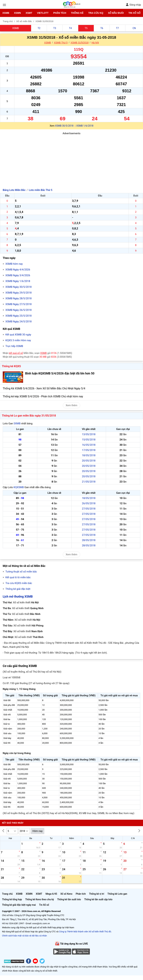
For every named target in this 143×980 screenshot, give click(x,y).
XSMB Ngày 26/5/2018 (19, 310)
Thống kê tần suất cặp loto (98, 899)
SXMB (17, 423)
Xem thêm (71, 405)
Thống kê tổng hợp (12, 899)
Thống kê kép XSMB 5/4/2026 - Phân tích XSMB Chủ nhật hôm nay (43, 396)
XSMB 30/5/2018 (64, 126)
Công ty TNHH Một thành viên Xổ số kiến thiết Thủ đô (85, 932)
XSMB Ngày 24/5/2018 (19, 322)
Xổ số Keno (66, 894)
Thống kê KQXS (11, 366)
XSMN (17, 13)
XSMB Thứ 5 (61, 43)
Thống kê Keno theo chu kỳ (39, 899)
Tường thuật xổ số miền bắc (21, 572)
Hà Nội (95, 43)
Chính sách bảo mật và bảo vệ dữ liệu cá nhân (24, 936)
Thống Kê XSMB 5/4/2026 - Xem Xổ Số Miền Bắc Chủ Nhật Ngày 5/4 (44, 388)
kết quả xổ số (16, 353)
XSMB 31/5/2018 (79, 43)
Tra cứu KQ (96, 13)
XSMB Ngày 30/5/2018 (19, 287)
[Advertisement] (71, 159)
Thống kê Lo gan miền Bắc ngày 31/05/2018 (29, 416)
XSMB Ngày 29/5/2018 (19, 293)
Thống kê (77, 13)
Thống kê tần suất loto (69, 899)
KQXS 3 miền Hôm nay (18, 340)
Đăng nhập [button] (133, 5)
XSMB (6, 13)
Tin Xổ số (134, 13)
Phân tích (60, 13)
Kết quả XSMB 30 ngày (18, 335)
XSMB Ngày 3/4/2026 (18, 275)
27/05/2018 (89, 509)
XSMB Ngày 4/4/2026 (18, 270)
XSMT (29, 13)
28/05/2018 (89, 540)
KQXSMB (19, 487)
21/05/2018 (89, 482)
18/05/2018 (89, 455)
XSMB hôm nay (14, 264)
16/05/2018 (89, 445)
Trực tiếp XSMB (14, 346)
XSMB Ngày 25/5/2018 (19, 316)
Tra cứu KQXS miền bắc (19, 583)
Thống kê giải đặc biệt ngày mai (19, 905)
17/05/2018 (89, 450)
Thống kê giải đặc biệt (18, 589)
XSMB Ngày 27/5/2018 (19, 304)
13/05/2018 (89, 434)
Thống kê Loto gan (117, 894)
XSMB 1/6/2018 (85, 126)
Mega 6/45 (51, 894)
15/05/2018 (89, 440)
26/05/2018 (89, 503)
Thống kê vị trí (97, 894)
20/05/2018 (89, 461)
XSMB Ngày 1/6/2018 (18, 281)
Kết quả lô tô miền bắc (18, 577)
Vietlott (43, 13)
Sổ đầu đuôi (116, 13)
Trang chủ (7, 894)
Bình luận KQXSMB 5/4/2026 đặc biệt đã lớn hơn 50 (60, 373)
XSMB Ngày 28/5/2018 (19, 298)
